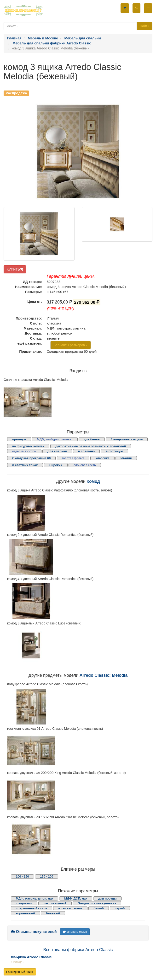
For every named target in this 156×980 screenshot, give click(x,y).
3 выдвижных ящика (127, 439)
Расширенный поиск (20, 972)
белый (99, 908)
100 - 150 (22, 876)
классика (102, 458)
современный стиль (32, 908)
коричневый (25, 913)
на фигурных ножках (28, 446)
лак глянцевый (55, 903)
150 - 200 (47, 876)
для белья (92, 439)
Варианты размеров (71, 345)
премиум (19, 439)
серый (120, 908)
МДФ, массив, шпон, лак (35, 898)
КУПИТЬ (15, 269)
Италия (126, 458)
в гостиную (114, 451)
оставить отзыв (75, 932)
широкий (56, 465)
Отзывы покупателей (34, 932)
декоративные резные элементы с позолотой (91, 446)
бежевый (53, 913)
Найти (144, 26)
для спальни (57, 451)
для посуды (107, 898)
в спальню (86, 451)
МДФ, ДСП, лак (76, 898)
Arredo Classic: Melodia (104, 675)
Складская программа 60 (31, 458)
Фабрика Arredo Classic (31, 957)
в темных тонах (70, 908)
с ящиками (24, 903)
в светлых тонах (25, 465)
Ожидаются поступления (97, 903)
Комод (93, 481)
